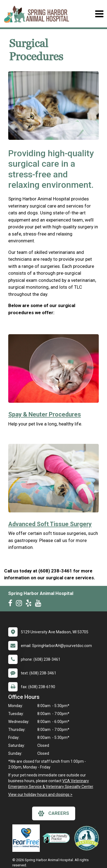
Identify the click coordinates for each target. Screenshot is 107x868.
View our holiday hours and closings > (40, 795)
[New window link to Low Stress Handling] (88, 838)
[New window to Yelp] (30, 604)
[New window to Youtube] (40, 604)
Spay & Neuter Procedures (45, 414)
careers (54, 813)
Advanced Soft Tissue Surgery (50, 524)
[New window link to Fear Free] (27, 838)
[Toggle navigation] (99, 14)
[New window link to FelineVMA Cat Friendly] (58, 838)
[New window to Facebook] (12, 604)
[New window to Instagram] (20, 604)
